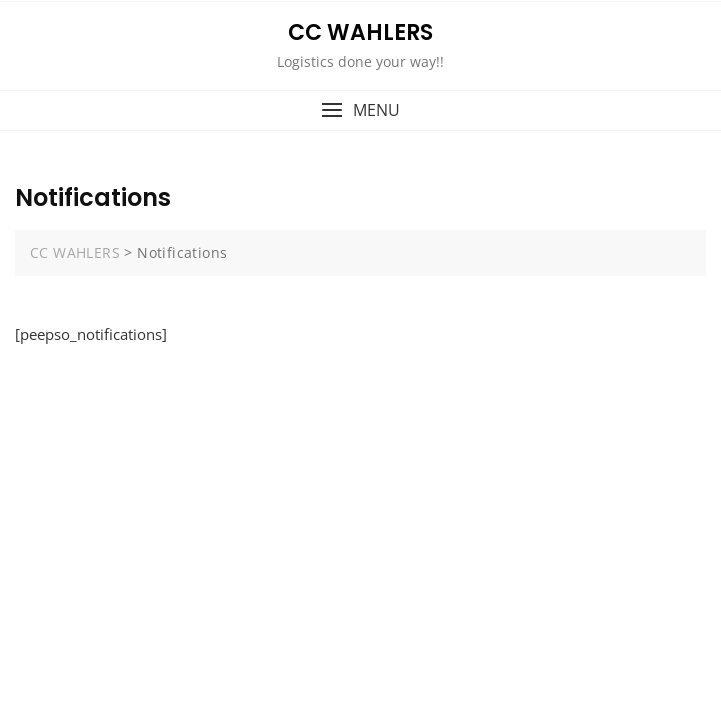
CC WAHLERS (360, 32)
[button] (360, 110)
